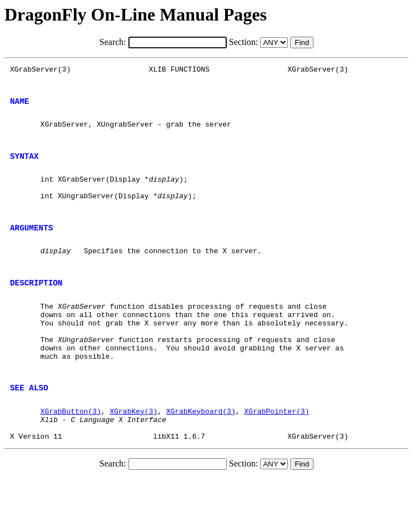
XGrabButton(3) (71, 459)
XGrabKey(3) (133, 459)
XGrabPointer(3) (277, 459)
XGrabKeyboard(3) (201, 459)
